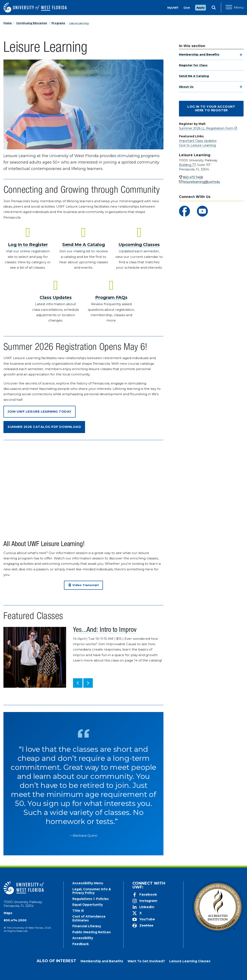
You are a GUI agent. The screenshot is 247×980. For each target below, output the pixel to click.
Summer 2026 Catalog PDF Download (44, 427)
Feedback (81, 944)
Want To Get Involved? (146, 961)
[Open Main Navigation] (235, 8)
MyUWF (173, 8)
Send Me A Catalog (194, 76)
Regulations (82, 899)
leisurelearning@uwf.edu (202, 182)
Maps (8, 913)
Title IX (78, 911)
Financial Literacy (87, 926)
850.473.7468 (193, 177)
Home (8, 23)
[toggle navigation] (241, 55)
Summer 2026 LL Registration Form (206, 128)
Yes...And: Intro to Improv (105, 630)
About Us (186, 87)
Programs (58, 23)
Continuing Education (32, 23)
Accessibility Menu (88, 883)
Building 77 (187, 165)
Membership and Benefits (199, 54)
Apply (200, 8)
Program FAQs (111, 297)
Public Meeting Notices (92, 932)
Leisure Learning (79, 23)
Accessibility (83, 938)
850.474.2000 (15, 920)
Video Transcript (84, 585)
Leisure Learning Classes (190, 961)
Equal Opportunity (88, 905)
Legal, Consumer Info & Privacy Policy (92, 891)
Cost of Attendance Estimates (89, 918)
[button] (78, 683)
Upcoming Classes (139, 245)
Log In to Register (28, 245)
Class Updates (56, 297)
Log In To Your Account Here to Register (211, 109)
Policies (102, 899)
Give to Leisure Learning (197, 145)
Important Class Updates (198, 141)
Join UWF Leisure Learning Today (40, 412)
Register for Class (193, 65)
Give (187, 8)
